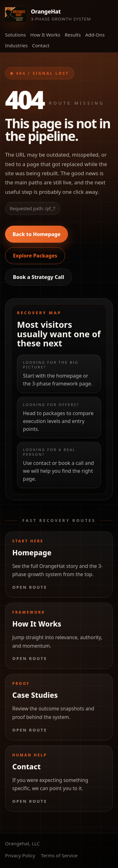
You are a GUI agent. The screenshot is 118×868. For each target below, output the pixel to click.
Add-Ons (95, 35)
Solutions (15, 35)
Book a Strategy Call (39, 277)
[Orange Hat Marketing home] (48, 14)
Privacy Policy (20, 855)
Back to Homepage (37, 234)
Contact (41, 45)
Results (73, 35)
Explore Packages (35, 256)
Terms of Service (59, 855)
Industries (16, 45)
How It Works (45, 35)
